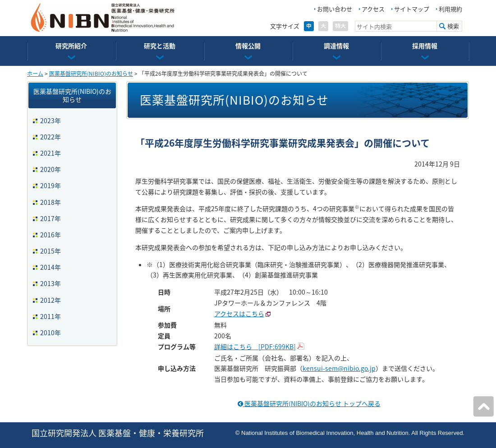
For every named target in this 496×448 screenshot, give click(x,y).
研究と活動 (160, 46)
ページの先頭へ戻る (483, 406)
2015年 (51, 251)
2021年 (51, 153)
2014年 (51, 267)
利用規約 (450, 9)
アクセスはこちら (239, 314)
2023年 (51, 120)
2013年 (51, 283)
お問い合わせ (335, 9)
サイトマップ (412, 9)
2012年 (51, 300)
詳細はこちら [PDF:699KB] (255, 346)
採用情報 (425, 46)
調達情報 (336, 46)
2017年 (51, 218)
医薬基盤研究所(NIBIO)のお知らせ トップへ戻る (309, 403)
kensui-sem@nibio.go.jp (339, 368)
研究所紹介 (71, 46)
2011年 (51, 316)
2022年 (51, 137)
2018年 (51, 202)
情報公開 (248, 46)
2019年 (51, 185)
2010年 (51, 333)
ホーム (35, 74)
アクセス (373, 9)
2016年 (51, 235)
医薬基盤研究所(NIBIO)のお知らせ (91, 74)
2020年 (51, 169)
